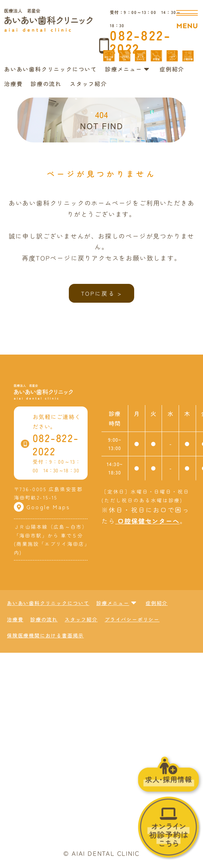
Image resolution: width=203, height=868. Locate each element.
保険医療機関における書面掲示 (45, 635)
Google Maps (42, 507)
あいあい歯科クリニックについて (51, 69)
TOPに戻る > (102, 293)
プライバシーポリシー (132, 619)
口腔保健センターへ (147, 520)
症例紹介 (172, 69)
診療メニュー (127, 69)
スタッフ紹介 (88, 83)
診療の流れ (46, 83)
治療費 (13, 83)
